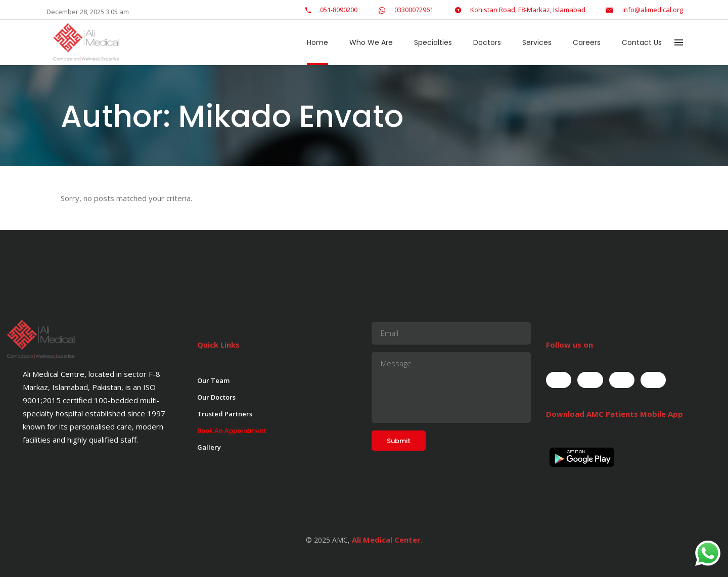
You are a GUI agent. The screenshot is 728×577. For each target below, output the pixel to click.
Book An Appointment (232, 430)
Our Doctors (216, 397)
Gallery (209, 447)
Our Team (213, 380)
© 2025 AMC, (328, 540)
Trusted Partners (225, 414)
